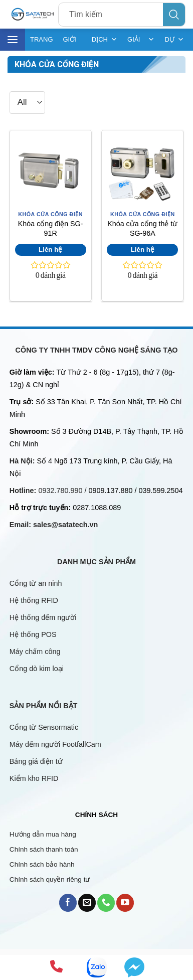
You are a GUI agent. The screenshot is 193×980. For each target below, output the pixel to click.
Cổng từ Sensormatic (44, 727)
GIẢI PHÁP (141, 40)
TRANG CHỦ (42, 43)
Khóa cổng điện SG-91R (51, 228)
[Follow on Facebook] (68, 903)
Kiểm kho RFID (34, 778)
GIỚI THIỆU (72, 43)
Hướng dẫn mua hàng (43, 834)
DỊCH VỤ (105, 40)
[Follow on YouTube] (125, 903)
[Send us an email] (87, 903)
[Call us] (106, 903)
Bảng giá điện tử (37, 761)
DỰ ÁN (174, 40)
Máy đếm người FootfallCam (55, 744)
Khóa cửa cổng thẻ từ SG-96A (142, 228)
